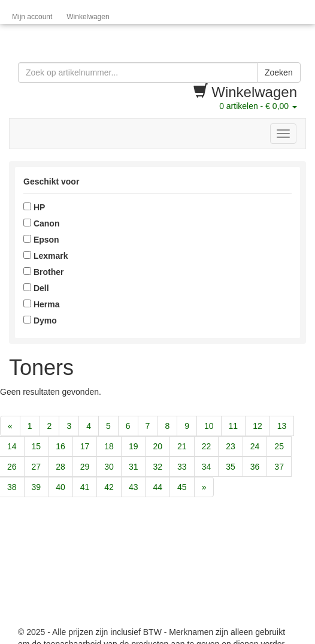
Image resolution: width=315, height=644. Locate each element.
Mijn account (32, 17)
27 (37, 467)
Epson (41, 240)
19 (134, 446)
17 (85, 446)
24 (255, 446)
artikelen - (258, 106)
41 (85, 487)
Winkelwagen (88, 17)
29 (85, 467)
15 (37, 446)
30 (109, 467)
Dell (36, 288)
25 (279, 446)
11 (234, 426)
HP (34, 207)
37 (279, 467)
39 (37, 487)
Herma (41, 304)
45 (182, 487)
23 (231, 446)
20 (157, 446)
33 (182, 467)
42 (109, 487)
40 (60, 487)
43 (134, 487)
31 (134, 467)
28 (60, 467)
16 (60, 446)
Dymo (40, 321)
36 (255, 467)
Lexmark (46, 256)
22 (207, 446)
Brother (43, 272)
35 (231, 467)
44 (157, 487)
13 (282, 426)
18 (109, 446)
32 (157, 467)
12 (258, 426)
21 (182, 446)
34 (207, 467)
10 (209, 426)
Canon (41, 223)
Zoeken (279, 72)
